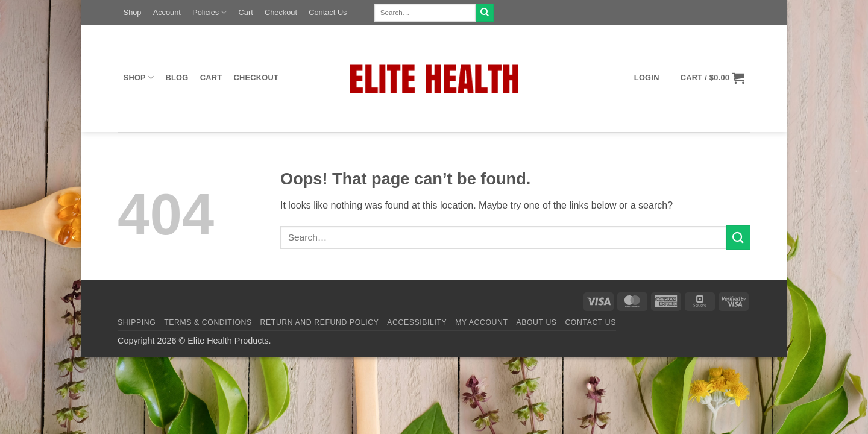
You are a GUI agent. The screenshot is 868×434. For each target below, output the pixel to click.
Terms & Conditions (208, 322)
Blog (177, 77)
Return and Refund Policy (320, 322)
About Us (536, 322)
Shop (133, 12)
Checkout (281, 12)
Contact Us (328, 12)
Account (167, 12)
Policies (209, 12)
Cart (246, 12)
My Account (481, 322)
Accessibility (417, 322)
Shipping (137, 322)
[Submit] (485, 13)
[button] (646, 78)
